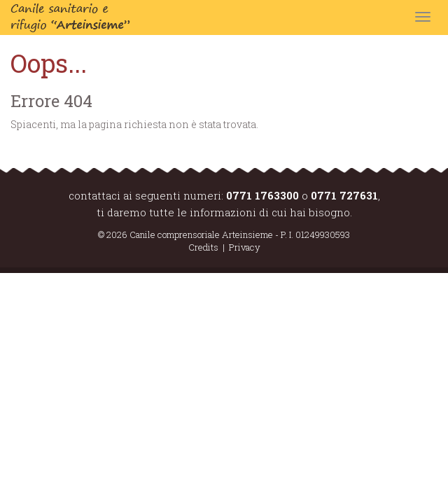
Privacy (245, 247)
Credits (203, 247)
